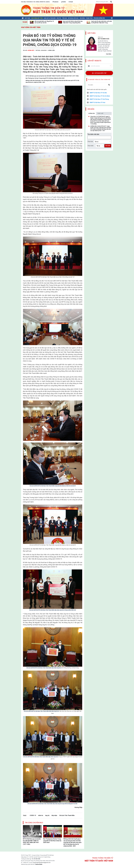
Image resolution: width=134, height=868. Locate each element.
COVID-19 (33, 815)
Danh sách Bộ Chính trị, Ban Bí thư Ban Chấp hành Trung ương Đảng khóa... (73, 22)
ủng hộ (47, 815)
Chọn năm (91, 146)
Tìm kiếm (108, 146)
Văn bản (91, 109)
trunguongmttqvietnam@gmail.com (42, 863)
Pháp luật (100, 113)
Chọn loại (90, 141)
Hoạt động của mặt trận (31, 27)
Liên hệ (48, 2)
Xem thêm (109, 54)
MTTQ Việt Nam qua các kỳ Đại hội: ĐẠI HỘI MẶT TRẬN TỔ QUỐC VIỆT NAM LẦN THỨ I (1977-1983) (32, 842)
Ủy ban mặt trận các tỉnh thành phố (99, 80)
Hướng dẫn (92, 113)
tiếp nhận (54, 815)
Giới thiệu (91, 33)
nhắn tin (41, 815)
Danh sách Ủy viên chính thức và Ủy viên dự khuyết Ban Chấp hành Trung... (102, 22)
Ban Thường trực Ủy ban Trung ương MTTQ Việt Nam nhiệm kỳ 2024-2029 (52, 841)
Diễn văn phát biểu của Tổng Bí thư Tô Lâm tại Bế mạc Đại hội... (44, 22)
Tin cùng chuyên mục (34, 823)
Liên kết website (94, 61)
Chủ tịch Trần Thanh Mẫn (67, 815)
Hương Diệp (31, 50)
